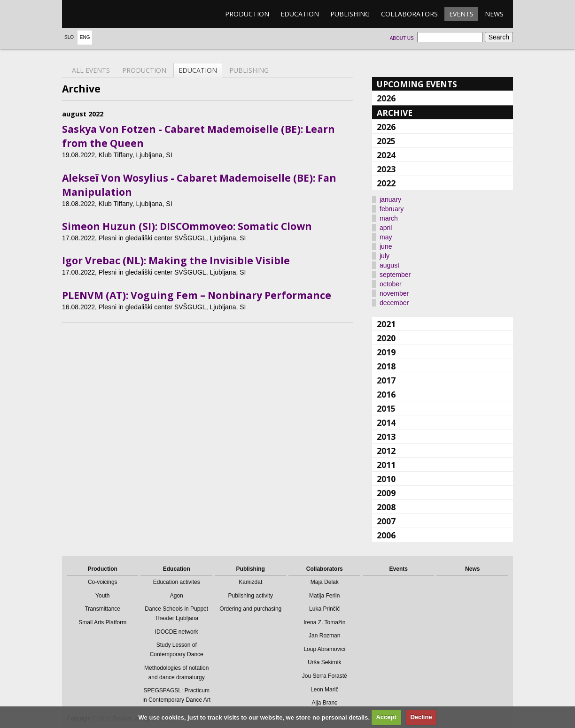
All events (91, 70)
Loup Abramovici (324, 649)
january (390, 199)
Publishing (350, 14)
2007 (386, 521)
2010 (386, 479)
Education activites (177, 582)
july (385, 256)
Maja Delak (325, 582)
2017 (386, 380)
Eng (85, 37)
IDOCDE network (177, 632)
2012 (386, 451)
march (389, 218)
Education (300, 14)
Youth (102, 596)
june (386, 246)
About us (402, 38)
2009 (386, 493)
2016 (386, 394)
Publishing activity (251, 596)
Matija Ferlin (324, 596)
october (391, 284)
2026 (386, 98)
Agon (177, 596)
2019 (386, 352)
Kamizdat (250, 582)
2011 (386, 465)
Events (461, 14)
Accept (386, 717)
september (395, 275)
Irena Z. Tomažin (324, 622)
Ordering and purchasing (250, 609)
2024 (386, 155)
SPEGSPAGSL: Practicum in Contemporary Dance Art (176, 695)
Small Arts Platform (102, 622)
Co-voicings (103, 582)
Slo (69, 37)
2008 (386, 507)
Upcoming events (417, 84)
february (392, 209)
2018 (386, 366)
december (394, 303)
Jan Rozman (324, 636)
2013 (386, 437)
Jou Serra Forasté (325, 676)
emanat (107, 14)
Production (247, 14)
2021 (386, 324)
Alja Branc (324, 703)
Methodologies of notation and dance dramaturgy (176, 673)
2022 (386, 183)
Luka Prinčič (324, 609)
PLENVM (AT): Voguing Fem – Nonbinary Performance (197, 295)
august (389, 265)
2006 (386, 535)
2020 (386, 338)
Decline (421, 717)
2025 (386, 141)
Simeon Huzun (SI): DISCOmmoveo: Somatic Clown (187, 226)
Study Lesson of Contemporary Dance (177, 650)
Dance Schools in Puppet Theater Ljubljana (176, 613)
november (394, 293)
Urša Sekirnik (324, 662)
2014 (386, 422)
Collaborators (409, 14)
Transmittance (102, 609)
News (494, 14)
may (386, 237)
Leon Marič (324, 690)
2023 (386, 169)
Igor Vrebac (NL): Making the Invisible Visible (176, 261)
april (386, 228)
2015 (386, 408)
